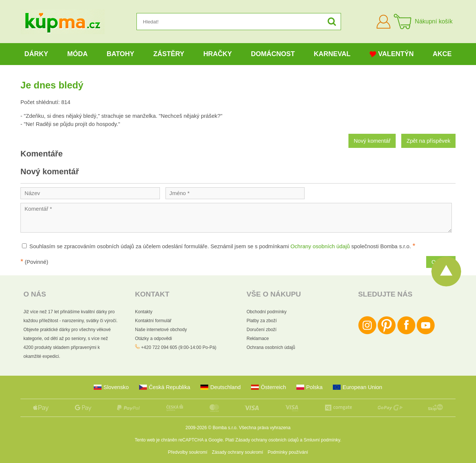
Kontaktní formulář (153, 321)
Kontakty (144, 312)
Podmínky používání (288, 452)
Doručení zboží (262, 330)
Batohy (120, 54)
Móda (78, 54)
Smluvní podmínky (322, 440)
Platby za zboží (262, 321)
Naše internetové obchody (161, 330)
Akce (442, 54)
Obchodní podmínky (266, 312)
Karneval (332, 54)
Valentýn (392, 54)
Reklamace (258, 339)
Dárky (36, 54)
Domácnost (273, 54)
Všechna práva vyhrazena (265, 428)
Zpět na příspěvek (428, 141)
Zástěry (169, 54)
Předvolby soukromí (188, 452)
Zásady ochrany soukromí (238, 452)
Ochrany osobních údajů (320, 246)
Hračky (218, 54)
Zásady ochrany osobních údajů (267, 440)
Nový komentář (372, 141)
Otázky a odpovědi (153, 339)
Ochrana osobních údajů (271, 347)
